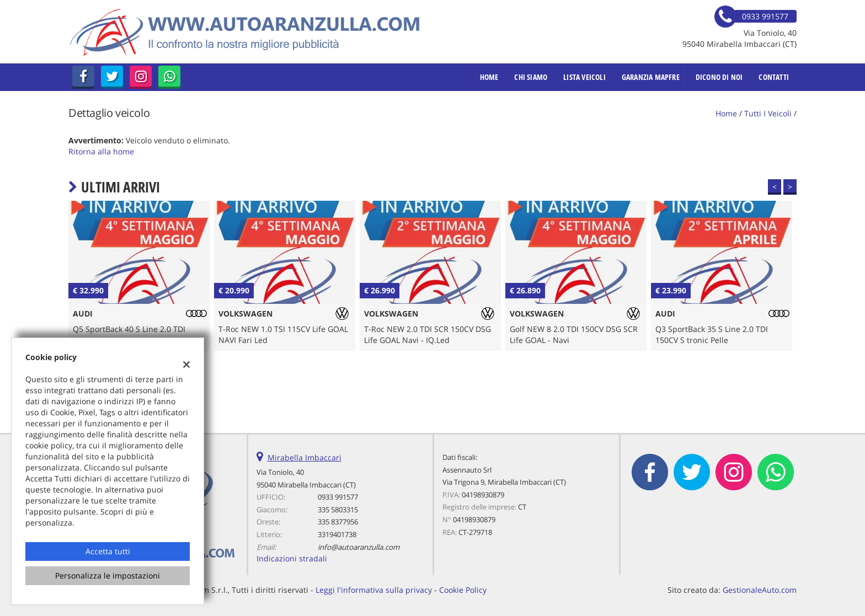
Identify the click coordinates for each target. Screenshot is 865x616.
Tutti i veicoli (768, 113)
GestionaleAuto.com (760, 590)
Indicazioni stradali (292, 558)
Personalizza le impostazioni (108, 575)
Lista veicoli (584, 77)
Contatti (774, 77)
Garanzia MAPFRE (651, 77)
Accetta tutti (108, 551)
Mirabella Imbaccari (305, 457)
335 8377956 (338, 522)
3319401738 (337, 534)
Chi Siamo (531, 77)
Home (489, 77)
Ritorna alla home (101, 151)
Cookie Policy (463, 590)
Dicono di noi (719, 77)
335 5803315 (338, 510)
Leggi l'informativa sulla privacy (374, 590)
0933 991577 (338, 497)
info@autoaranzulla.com (359, 547)
